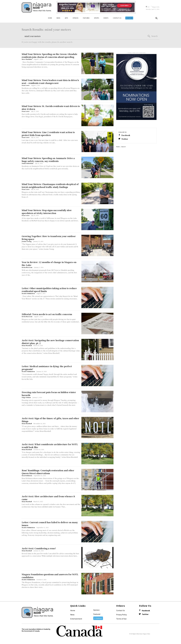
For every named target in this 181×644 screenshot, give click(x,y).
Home (118, 147)
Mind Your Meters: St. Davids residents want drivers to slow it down (51, 108)
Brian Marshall (27, 345)
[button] (157, 19)
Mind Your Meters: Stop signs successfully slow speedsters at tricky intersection (47, 212)
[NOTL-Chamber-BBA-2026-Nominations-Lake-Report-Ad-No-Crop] (136, 118)
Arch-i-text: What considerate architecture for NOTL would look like (50, 446)
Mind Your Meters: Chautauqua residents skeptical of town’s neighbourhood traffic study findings (50, 186)
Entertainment (76, 619)
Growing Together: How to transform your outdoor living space (49, 238)
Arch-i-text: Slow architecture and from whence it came (48, 498)
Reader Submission (28, 293)
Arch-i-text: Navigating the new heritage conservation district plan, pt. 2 (50, 342)
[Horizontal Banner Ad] (96, 7)
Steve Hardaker (27, 59)
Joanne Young (27, 241)
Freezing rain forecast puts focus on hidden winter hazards (49, 394)
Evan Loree (26, 85)
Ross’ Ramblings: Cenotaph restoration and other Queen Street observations (48, 472)
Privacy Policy (121, 615)
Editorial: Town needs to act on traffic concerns (47, 314)
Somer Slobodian (28, 163)
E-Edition (98, 618)
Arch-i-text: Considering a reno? (39, 548)
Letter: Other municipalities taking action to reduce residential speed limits (49, 290)
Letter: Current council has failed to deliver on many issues (50, 524)
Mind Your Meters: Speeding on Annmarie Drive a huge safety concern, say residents (48, 160)
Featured (97, 614)
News (72, 615)
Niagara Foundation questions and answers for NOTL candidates (50, 576)
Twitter (125, 139)
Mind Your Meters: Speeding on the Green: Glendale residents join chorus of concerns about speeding (49, 55)
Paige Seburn (26, 397)
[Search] (152, 36)
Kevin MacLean (27, 267)
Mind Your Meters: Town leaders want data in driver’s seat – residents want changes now (50, 82)
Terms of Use (121, 619)
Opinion (96, 610)
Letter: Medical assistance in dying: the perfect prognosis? (47, 368)
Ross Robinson (27, 475)
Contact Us (121, 610)
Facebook (126, 135)
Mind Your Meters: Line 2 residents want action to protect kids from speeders (48, 134)
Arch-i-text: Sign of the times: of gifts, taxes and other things (50, 420)
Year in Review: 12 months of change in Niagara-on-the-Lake (49, 264)
